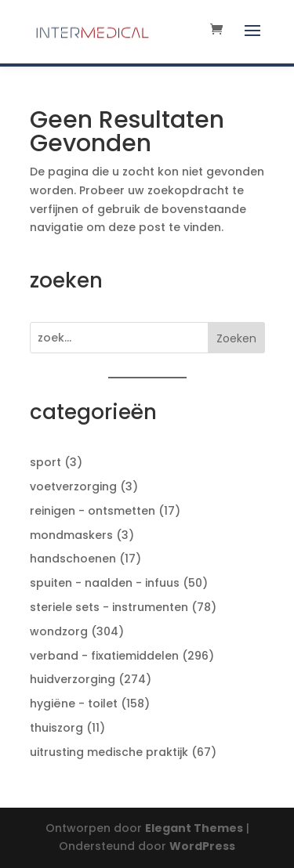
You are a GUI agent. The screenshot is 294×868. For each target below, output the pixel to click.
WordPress (202, 846)
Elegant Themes (194, 828)
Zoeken (236, 338)
